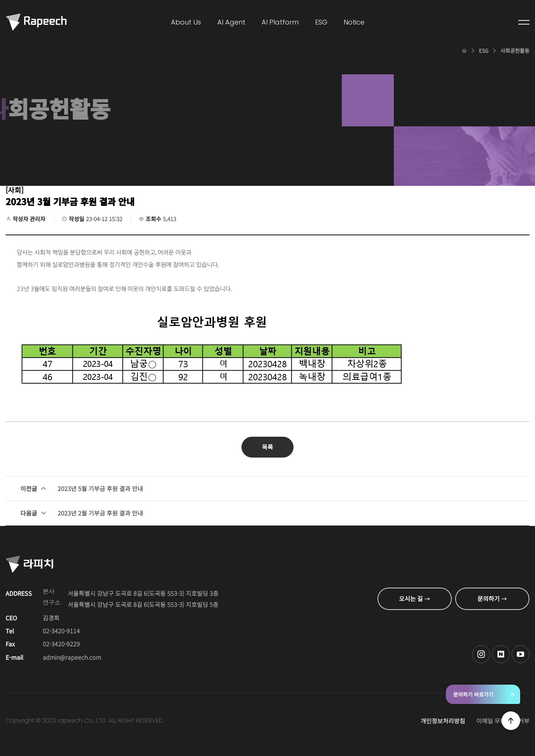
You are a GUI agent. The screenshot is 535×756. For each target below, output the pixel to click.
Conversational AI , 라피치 (36, 22)
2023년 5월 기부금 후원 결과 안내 (82, 489)
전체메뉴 (524, 22)
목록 (267, 447)
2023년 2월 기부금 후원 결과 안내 (82, 513)
